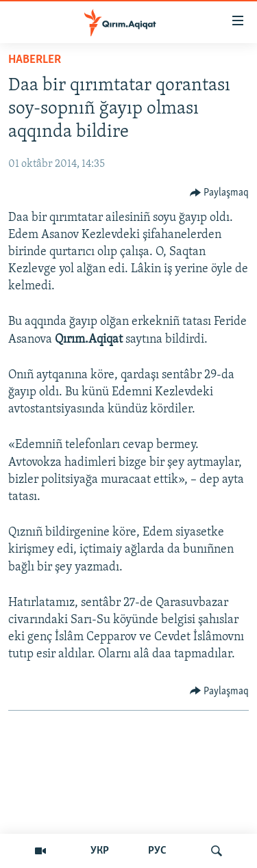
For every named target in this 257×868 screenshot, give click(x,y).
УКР (100, 851)
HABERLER (35, 60)
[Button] (220, 193)
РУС (157, 851)
